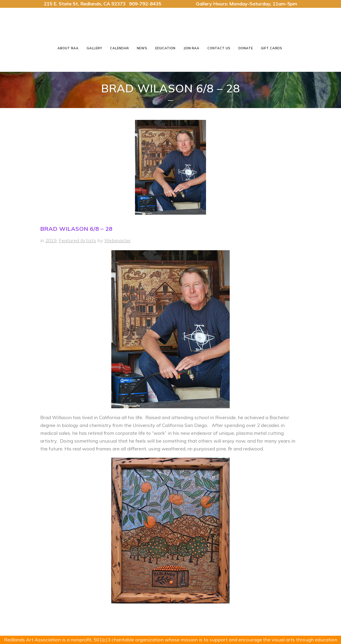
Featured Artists (77, 240)
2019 (51, 240)
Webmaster (117, 240)
